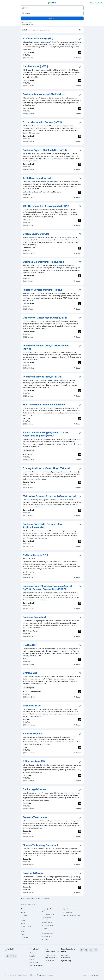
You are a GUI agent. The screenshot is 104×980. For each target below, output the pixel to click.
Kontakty (33, 956)
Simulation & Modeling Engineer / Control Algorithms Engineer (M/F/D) (46, 434)
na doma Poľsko (46, 936)
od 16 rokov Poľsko (47, 934)
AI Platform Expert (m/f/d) (37, 178)
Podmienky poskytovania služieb (17, 975)
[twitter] (91, 950)
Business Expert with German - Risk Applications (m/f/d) (43, 526)
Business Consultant (34, 617)
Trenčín (23, 934)
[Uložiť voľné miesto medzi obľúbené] (80, 39)
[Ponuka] (3, 3)
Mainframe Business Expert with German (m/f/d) (50, 496)
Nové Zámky (24, 937)
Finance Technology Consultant (41, 845)
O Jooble (33, 953)
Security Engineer (33, 734)
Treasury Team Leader (35, 817)
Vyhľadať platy (66, 961)
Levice (23, 932)
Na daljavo (24, 915)
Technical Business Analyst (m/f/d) (42, 377)
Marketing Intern (32, 706)
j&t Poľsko (45, 939)
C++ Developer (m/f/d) (35, 66)
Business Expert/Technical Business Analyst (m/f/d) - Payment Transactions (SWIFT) (47, 588)
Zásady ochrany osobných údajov (41, 975)
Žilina (22, 918)
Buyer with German (34, 873)
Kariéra (32, 959)
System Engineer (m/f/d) (37, 234)
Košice (23, 912)
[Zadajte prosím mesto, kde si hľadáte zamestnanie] (52, 13)
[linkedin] (96, 950)
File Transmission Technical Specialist (44, 405)
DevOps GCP (30, 645)
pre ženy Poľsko (46, 920)
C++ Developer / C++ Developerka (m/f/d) (46, 206)
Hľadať (52, 18)
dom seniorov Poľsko (48, 931)
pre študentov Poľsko (48, 914)
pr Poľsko (44, 928)
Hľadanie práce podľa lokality (72, 915)
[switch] (80, 30)
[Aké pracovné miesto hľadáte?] (52, 8)
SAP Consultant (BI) (34, 761)
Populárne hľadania (28, 905)
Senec (23, 929)
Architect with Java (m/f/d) (38, 38)
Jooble (96, 975)
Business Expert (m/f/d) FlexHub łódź (43, 262)
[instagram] (86, 950)
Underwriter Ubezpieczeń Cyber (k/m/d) (45, 318)
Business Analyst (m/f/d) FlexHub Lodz (44, 94)
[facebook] (82, 950)
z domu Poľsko (46, 917)
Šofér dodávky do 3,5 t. (36, 555)
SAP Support (30, 673)
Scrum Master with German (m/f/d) (42, 122)
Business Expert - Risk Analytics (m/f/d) (45, 150)
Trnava (23, 921)
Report (77, 58)
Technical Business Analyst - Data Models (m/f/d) (46, 347)
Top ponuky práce (68, 912)
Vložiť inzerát (50, 961)
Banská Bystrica (26, 926)
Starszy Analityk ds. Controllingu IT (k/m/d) (47, 468)
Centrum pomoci (35, 962)
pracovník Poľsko (47, 923)
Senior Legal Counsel (35, 789)
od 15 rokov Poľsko (47, 925)
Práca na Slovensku (36, 965)
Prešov (23, 923)
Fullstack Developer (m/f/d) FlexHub (43, 290)
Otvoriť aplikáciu (96, 3)
